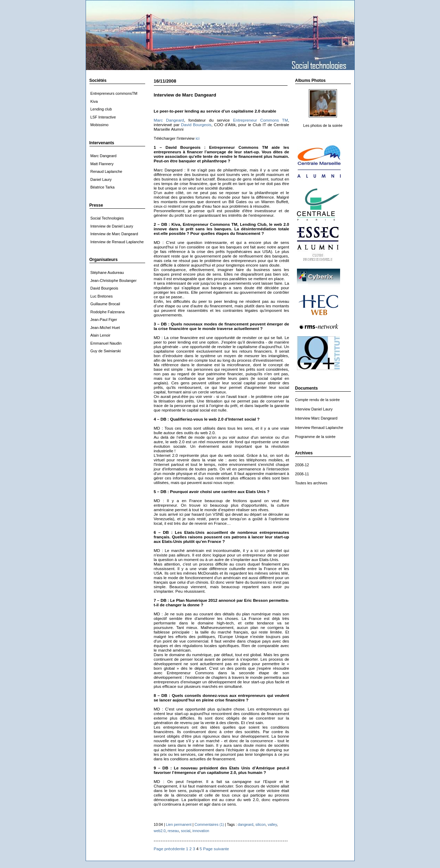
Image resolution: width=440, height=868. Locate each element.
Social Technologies (107, 218)
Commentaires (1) (209, 824)
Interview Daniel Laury (314, 409)
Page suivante (216, 849)
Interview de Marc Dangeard (114, 234)
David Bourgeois (196, 125)
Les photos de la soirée (323, 125)
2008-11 (302, 474)
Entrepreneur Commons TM (261, 120)
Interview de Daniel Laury (112, 226)
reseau (173, 831)
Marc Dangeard (169, 120)
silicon (261, 824)
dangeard (246, 824)
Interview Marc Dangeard (316, 418)
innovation (201, 831)
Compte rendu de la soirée (318, 400)
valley (272, 824)
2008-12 (302, 465)
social (186, 831)
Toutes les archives (311, 483)
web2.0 (160, 831)
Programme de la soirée (315, 437)
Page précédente (170, 849)
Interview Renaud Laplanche (319, 428)
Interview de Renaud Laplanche (117, 242)
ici (198, 138)
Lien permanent (179, 824)
